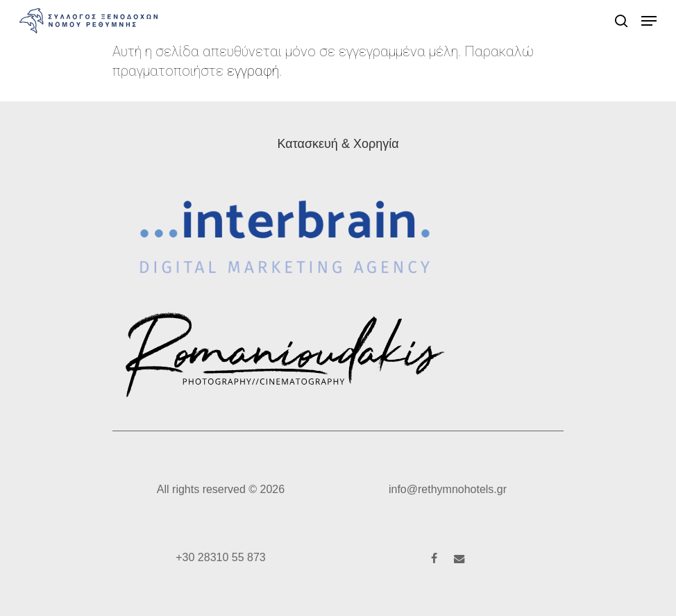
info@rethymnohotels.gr (448, 489)
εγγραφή (253, 71)
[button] (649, 21)
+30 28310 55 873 (220, 557)
